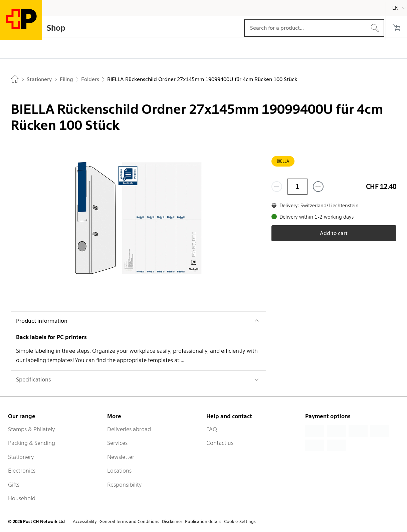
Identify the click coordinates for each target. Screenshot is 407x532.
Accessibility (85, 521)
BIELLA (283, 161)
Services (117, 443)
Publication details (203, 521)
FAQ (212, 429)
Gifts (14, 485)
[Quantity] (297, 187)
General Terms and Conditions (129, 521)
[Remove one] (277, 187)
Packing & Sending (32, 443)
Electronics (22, 471)
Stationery (21, 457)
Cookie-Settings (240, 521)
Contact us (220, 443)
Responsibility (125, 485)
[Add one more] (318, 187)
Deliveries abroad (129, 429)
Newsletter (121, 457)
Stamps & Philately (32, 429)
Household (22, 498)
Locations (119, 471)
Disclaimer (172, 521)
